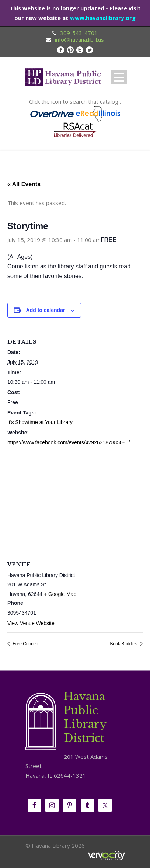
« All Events (24, 184)
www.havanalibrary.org (103, 18)
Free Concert (25, 644)
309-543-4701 (79, 33)
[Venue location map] (75, 505)
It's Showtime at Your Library (40, 422)
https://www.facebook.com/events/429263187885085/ (69, 442)
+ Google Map (60, 594)
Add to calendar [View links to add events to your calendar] (46, 310)
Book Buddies (124, 644)
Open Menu (119, 77)
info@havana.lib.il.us (79, 39)
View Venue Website (31, 623)
